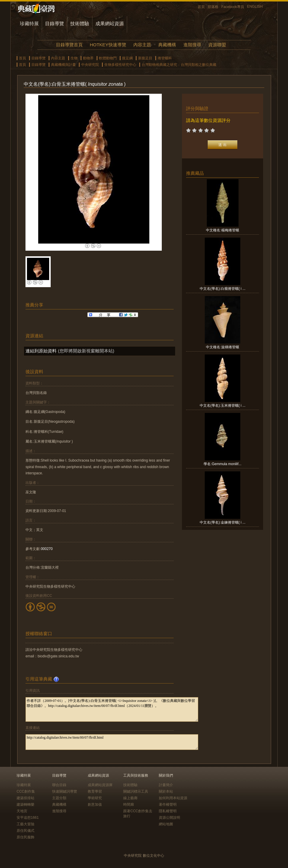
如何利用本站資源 (173, 798)
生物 (74, 58)
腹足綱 (127, 58)
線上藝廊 (130, 798)
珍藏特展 (29, 24)
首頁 (201, 7)
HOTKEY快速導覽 (108, 45)
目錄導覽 (55, 24)
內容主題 (142, 45)
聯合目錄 (59, 785)
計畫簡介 (166, 785)
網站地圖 (166, 824)
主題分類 (59, 798)
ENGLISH (255, 7)
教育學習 (95, 791)
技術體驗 (80, 24)
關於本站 (166, 791)
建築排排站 (25, 798)
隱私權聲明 (168, 811)
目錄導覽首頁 (69, 45)
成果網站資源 (110, 24)
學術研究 (95, 798)
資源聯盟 (217, 45)
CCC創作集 (26, 791)
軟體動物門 (108, 58)
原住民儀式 (25, 831)
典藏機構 (167, 45)
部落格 (213, 7)
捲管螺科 (165, 58)
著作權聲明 (168, 805)
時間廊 (129, 805)
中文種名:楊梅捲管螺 (222, 230)
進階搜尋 (192, 45)
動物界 (88, 58)
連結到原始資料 (41, 351)
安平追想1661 (28, 818)
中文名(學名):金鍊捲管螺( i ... (223, 522)
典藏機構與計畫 (63, 65)
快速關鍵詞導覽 (65, 791)
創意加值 (95, 805)
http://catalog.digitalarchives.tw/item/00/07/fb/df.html (112, 742)
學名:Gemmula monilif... (222, 464)
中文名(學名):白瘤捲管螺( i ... (223, 289)
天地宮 (22, 811)
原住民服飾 (25, 837)
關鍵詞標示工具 (136, 791)
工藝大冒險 (25, 824)
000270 (47, 549)
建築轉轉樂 (25, 805)
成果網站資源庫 (100, 785)
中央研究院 (90, 65)
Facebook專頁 (233, 7)
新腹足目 (145, 58)
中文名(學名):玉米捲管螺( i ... (223, 406)
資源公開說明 (169, 818)
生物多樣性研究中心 (120, 65)
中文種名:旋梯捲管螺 (222, 347)
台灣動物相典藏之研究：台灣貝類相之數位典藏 (179, 65)
